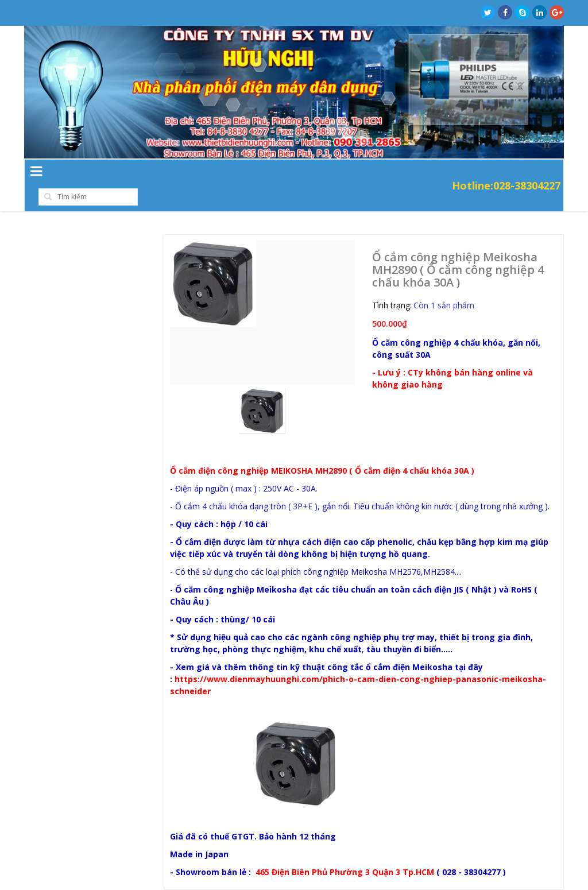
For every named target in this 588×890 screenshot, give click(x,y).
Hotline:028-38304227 (506, 173)
